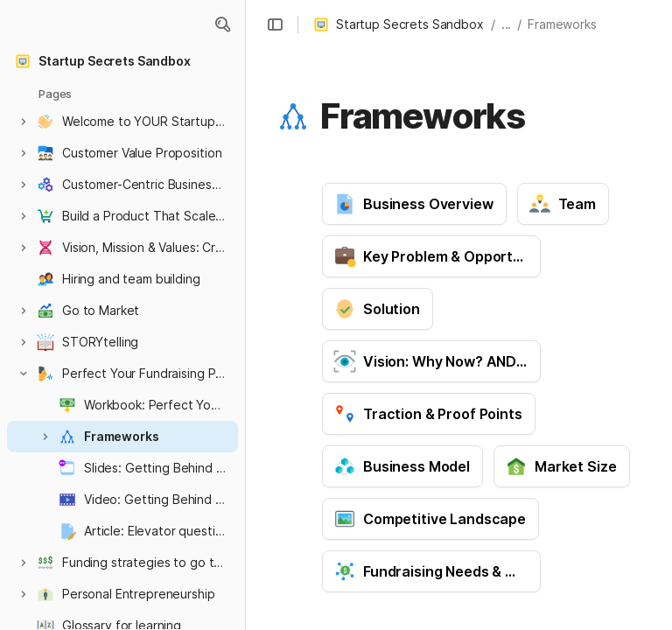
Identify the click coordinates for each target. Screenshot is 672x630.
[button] (222, 24)
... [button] (507, 24)
